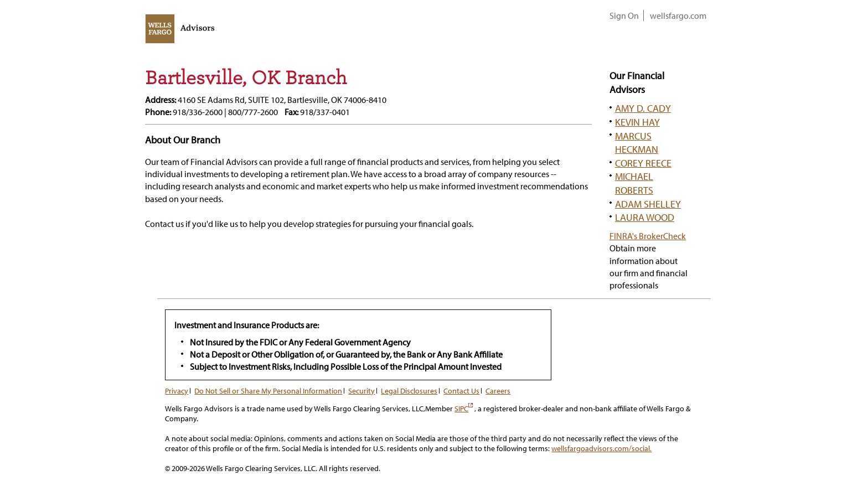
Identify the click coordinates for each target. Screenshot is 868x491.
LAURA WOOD (645, 217)
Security (361, 391)
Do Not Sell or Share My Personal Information (268, 391)
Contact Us (461, 391)
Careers (498, 391)
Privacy (177, 391)
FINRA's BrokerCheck (648, 236)
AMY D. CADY (643, 108)
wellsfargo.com (678, 15)
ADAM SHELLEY (648, 204)
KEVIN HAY (637, 122)
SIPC (464, 409)
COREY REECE (643, 163)
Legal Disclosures (409, 391)
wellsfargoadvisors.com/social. (601, 448)
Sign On (624, 15)
